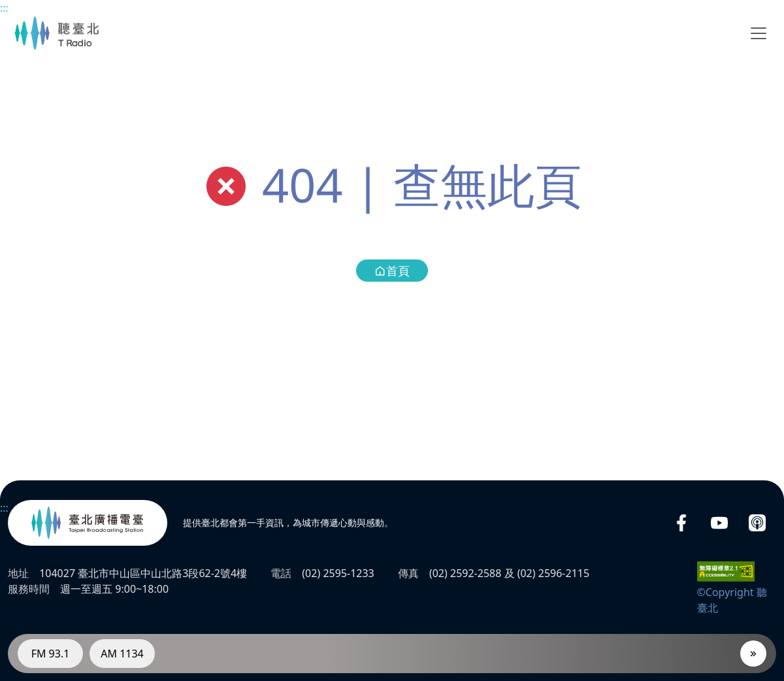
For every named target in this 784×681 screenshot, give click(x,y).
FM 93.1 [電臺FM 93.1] (51, 654)
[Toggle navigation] (759, 33)
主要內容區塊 (7, 7)
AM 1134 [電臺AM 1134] (122, 654)
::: (4, 8)
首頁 (392, 271)
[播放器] (753, 654)
